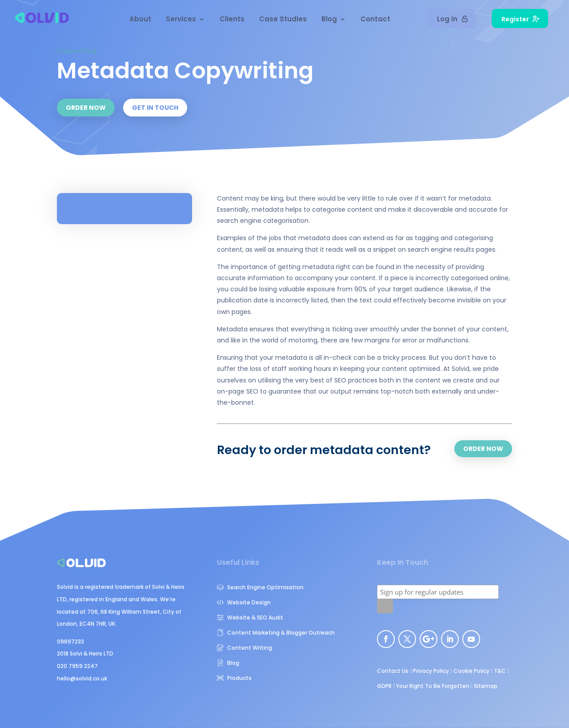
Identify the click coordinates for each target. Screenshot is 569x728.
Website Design (244, 602)
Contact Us (393, 671)
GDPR (384, 686)
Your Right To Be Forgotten (433, 686)
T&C (500, 671)
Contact (375, 20)
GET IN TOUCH (155, 108)
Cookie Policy (471, 671)
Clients (232, 20)
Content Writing (244, 648)
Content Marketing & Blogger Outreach (276, 633)
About (140, 20)
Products (234, 678)
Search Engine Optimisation (260, 587)
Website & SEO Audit (250, 617)
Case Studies (283, 20)
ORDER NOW (86, 108)
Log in (453, 19)
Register (520, 19)
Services (181, 20)
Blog (329, 20)
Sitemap (486, 686)
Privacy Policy (431, 671)
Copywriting (77, 51)
